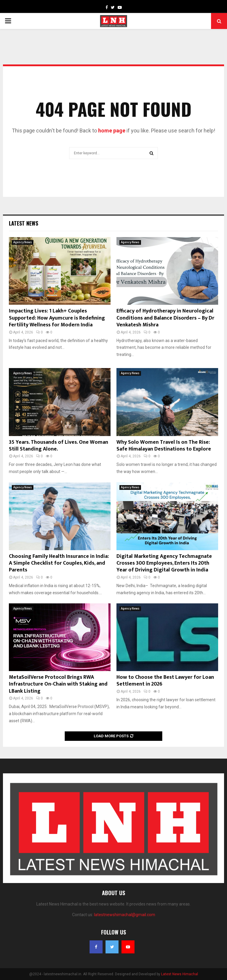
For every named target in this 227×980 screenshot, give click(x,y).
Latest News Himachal (180, 974)
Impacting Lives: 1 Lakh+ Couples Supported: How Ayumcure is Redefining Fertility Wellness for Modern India (57, 318)
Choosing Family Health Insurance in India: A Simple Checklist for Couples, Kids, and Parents (59, 563)
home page (112, 131)
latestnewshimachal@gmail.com (125, 915)
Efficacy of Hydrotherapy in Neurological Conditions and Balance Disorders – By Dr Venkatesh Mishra (165, 318)
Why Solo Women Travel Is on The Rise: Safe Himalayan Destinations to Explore (164, 446)
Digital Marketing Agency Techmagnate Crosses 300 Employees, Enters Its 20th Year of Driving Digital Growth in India (164, 563)
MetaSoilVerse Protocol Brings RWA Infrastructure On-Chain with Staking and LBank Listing (58, 684)
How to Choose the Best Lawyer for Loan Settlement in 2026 (165, 681)
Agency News (23, 242)
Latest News (23, 223)
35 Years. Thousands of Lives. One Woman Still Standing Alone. (59, 446)
